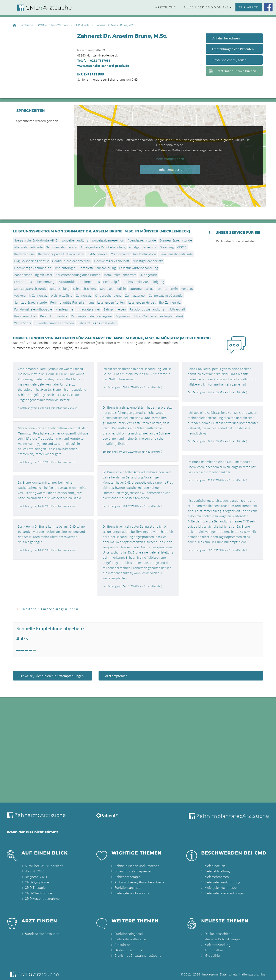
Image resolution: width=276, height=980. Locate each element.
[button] (268, 974)
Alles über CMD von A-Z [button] (206, 7)
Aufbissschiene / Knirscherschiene (138, 881)
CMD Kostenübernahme (42, 897)
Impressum (210, 971)
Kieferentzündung (217, 942)
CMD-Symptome (36, 881)
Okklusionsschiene (217, 932)
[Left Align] (18, 651)
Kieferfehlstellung (217, 871)
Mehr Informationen (170, 159)
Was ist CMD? (34, 871)
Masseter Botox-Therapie (222, 937)
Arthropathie (213, 947)
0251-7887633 (100, 60)
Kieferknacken (214, 866)
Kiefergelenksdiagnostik (131, 892)
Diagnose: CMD (35, 876)
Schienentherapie (127, 876)
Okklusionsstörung (127, 947)
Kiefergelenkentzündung (222, 881)
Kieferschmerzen (216, 876)
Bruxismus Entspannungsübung (137, 952)
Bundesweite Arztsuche (41, 932)
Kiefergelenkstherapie (130, 937)
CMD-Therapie (35, 886)
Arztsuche (166, 7)
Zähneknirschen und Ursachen (136, 866)
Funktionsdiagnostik (129, 932)
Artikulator (122, 942)
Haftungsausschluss (253, 971)
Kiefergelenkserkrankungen (224, 892)
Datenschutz (229, 971)
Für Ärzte (249, 7)
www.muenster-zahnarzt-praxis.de (103, 66)
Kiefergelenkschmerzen (221, 886)
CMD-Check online (38, 892)
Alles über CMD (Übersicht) (43, 866)
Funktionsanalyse (127, 886)
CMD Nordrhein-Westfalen (54, 25)
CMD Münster (82, 25)
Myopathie (212, 952)
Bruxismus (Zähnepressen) (133, 871)
